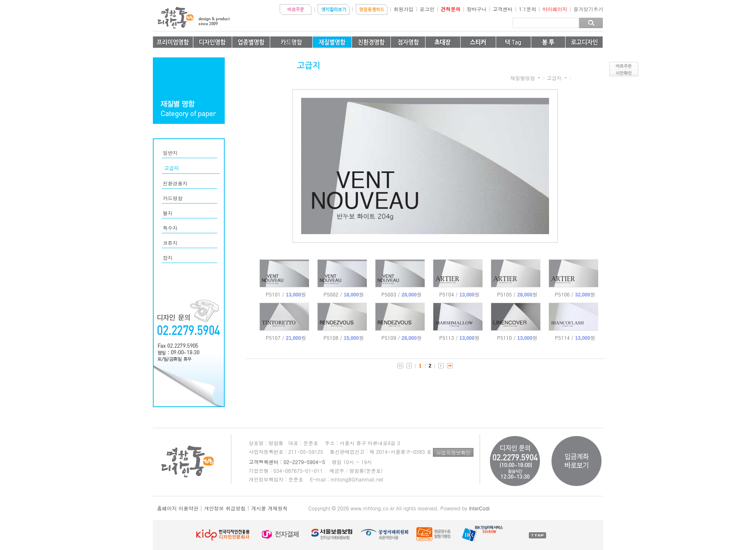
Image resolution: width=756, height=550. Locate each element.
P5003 (401, 294)
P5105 (517, 294)
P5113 (459, 338)
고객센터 (503, 9)
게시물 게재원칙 (269, 508)
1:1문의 (528, 9)
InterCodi (479, 508)
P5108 (344, 338)
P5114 (575, 338)
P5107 (286, 338)
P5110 (517, 338)
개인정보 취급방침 (225, 508)
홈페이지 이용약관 (178, 508)
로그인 (427, 9)
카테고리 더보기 (539, 78)
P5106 (575, 294)
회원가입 (404, 9)
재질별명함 (523, 78)
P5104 (459, 294)
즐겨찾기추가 (588, 9)
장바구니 (477, 9)
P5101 (286, 294)
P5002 (344, 294)
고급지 (554, 78)
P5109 (401, 338)
